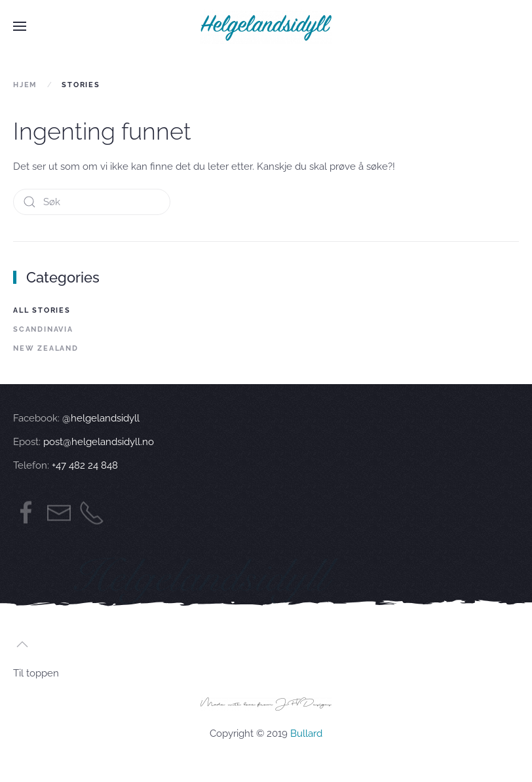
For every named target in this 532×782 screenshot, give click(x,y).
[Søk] (92, 202)
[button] (20, 26)
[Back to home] (266, 26)
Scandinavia (43, 329)
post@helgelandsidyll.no (99, 442)
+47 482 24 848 (84, 465)
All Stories (42, 310)
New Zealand (46, 348)
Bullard (306, 733)
